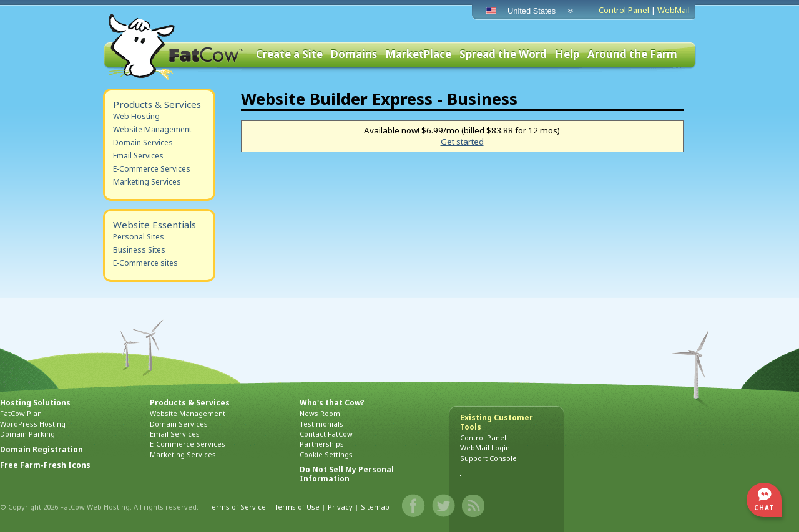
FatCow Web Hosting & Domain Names (175, 47)
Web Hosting (136, 116)
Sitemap (375, 507)
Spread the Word (503, 55)
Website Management (152, 129)
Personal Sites (139, 237)
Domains (354, 55)
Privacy (340, 507)
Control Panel (624, 10)
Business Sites (139, 250)
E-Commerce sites (145, 263)
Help (567, 55)
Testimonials (321, 424)
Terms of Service (237, 507)
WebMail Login (485, 447)
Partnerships (322, 444)
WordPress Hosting (33, 424)
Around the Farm (632, 55)
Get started (462, 142)
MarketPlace (418, 55)
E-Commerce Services (152, 169)
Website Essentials (154, 225)
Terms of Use (297, 507)
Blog (474, 506)
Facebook (414, 506)
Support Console (488, 458)
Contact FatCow (326, 434)
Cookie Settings (326, 454)
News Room (320, 413)
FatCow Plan (21, 413)
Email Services (138, 156)
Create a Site (289, 55)
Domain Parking (27, 434)
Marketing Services (147, 182)
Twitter (444, 506)
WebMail (674, 10)
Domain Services (143, 143)
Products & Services (157, 104)
